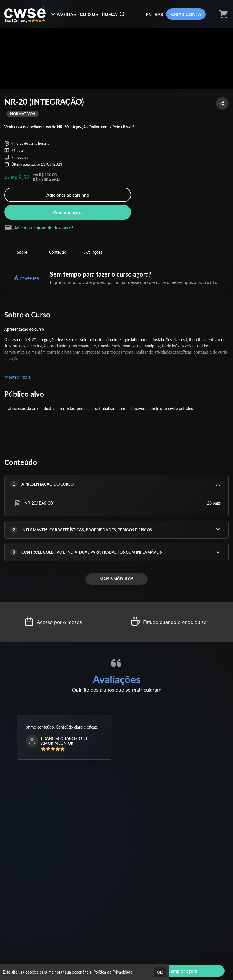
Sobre (22, 252)
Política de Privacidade (113, 972)
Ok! (160, 972)
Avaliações (93, 252)
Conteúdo (58, 252)
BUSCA (113, 14)
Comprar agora (68, 212)
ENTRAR (155, 14)
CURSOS (89, 14)
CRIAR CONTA (186, 14)
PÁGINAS (63, 14)
